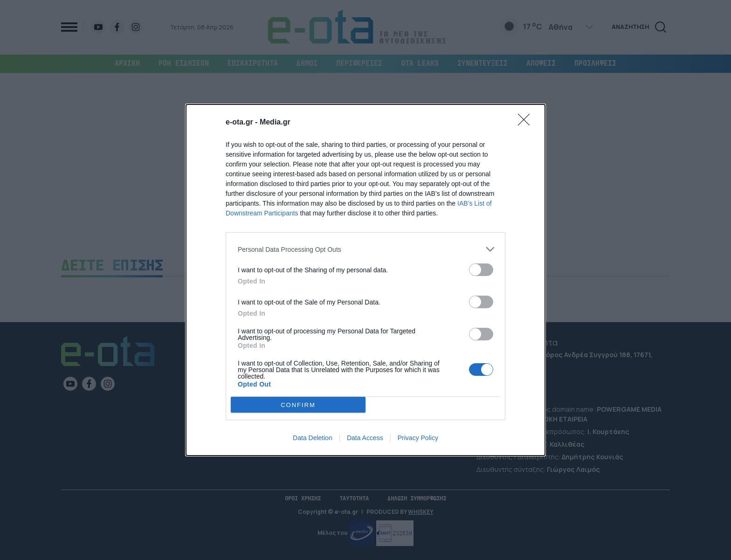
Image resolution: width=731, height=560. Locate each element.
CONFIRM (298, 405)
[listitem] (365, 249)
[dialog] (365, 280)
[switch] (481, 270)
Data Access (365, 438)
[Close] (527, 123)
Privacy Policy (418, 438)
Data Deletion (313, 438)
